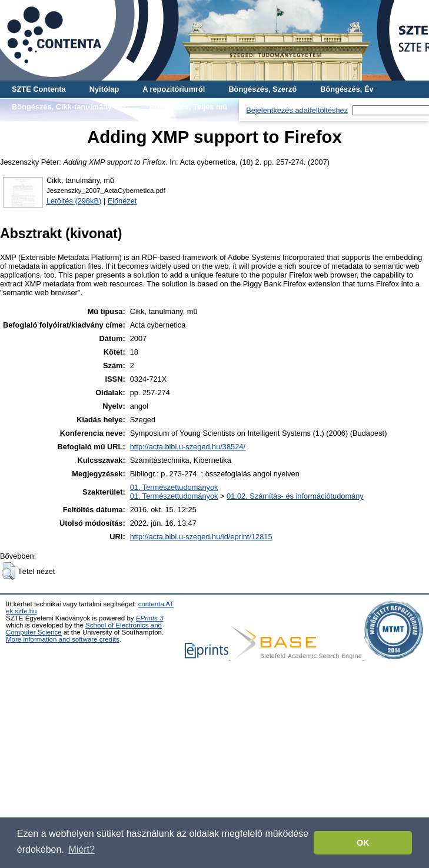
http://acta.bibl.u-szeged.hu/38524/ (188, 447)
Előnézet (122, 201)
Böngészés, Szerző (262, 89)
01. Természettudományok (174, 487)
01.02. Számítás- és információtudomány (295, 496)
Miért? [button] (82, 849)
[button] (9, 571)
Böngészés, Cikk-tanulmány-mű (69, 107)
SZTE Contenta (39, 89)
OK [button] (363, 843)
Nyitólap (104, 89)
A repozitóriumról (174, 89)
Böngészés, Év (347, 89)
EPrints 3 (150, 618)
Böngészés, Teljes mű (188, 107)
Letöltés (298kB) (74, 201)
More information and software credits (63, 639)
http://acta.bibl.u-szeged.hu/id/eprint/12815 (201, 537)
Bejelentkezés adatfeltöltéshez (297, 110)
